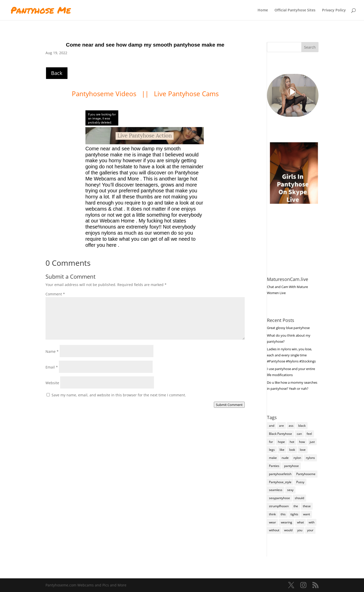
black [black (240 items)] (302, 426)
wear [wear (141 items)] (272, 522)
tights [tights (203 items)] (294, 514)
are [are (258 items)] (281, 426)
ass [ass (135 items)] (291, 426)
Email (52, 367)
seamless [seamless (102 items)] (276, 490)
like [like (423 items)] (282, 450)
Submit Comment (229, 405)
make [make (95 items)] (273, 458)
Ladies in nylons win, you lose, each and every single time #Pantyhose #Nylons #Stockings (291, 355)
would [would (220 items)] (288, 530)
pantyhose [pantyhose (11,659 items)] (291, 466)
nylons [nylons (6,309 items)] (310, 458)
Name (52, 351)
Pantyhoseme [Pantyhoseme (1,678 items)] (306, 474)
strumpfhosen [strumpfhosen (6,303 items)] (279, 506)
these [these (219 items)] (307, 506)
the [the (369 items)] (296, 506)
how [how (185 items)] (302, 442)
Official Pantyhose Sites (295, 10)
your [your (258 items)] (310, 530)
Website (52, 383)
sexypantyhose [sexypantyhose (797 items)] (279, 498)
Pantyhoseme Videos (105, 94)
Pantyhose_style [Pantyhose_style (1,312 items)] (280, 482)
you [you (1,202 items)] (300, 530)
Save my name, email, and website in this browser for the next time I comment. (119, 395)
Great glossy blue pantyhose (288, 328)
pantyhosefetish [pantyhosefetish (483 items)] (280, 474)
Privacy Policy (334, 10)
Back (57, 73)
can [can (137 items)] (299, 434)
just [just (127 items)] (312, 442)
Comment (55, 294)
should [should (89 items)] (299, 498)
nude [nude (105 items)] (285, 458)
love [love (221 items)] (303, 450)
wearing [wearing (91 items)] (287, 522)
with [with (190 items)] (312, 522)
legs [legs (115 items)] (272, 450)
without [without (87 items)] (274, 530)
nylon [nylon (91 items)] (297, 458)
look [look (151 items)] (292, 450)
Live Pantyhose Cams (186, 94)
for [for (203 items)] (271, 442)
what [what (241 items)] (300, 522)
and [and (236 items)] (272, 426)
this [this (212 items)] (283, 514)
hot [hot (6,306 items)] (292, 442)
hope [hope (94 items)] (281, 442)
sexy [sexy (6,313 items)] (290, 490)
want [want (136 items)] (306, 514)
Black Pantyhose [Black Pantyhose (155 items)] (280, 434)
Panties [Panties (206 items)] (274, 466)
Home (263, 10)
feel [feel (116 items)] (309, 434)
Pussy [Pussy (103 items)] (300, 482)
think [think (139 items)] (272, 514)
